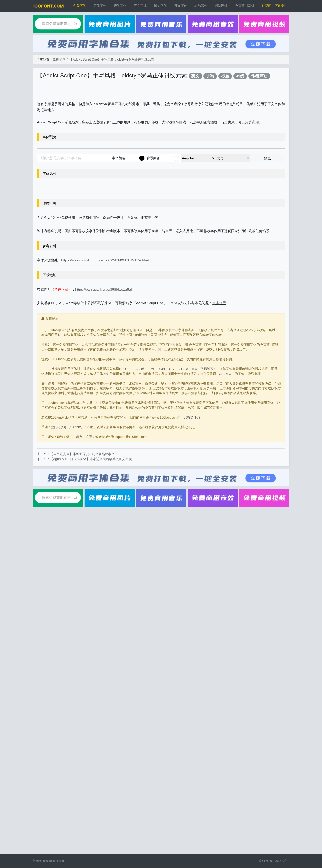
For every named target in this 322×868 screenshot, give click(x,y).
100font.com (56, 861)
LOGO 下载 (192, 762)
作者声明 (259, 76)
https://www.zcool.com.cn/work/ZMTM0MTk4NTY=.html (105, 605)
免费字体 (80, 6)
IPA (195, 713)
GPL (163, 713)
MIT (153, 713)
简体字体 (100, 6)
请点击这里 (84, 781)
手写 (210, 76)
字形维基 (207, 713)
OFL (128, 713)
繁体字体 (120, 6)
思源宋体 (221, 6)
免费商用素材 (245, 6)
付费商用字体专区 (275, 6)
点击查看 (219, 647)
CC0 (172, 713)
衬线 (240, 76)
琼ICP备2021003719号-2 (274, 861)
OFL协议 (225, 718)
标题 (225, 76)
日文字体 (160, 6)
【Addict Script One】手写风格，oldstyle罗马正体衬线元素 (112, 59)
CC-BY (184, 713)
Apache (141, 713)
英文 (195, 76)
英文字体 (140, 6)
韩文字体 (181, 6)
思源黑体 (201, 6)
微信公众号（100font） (67, 771)
